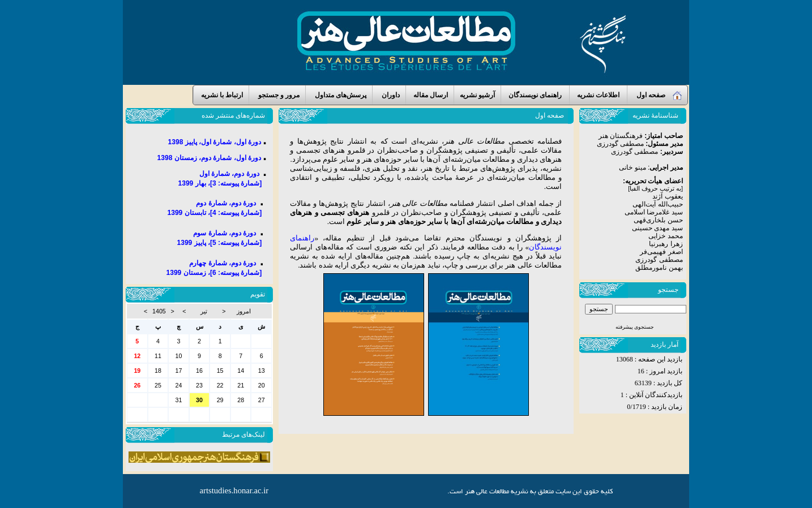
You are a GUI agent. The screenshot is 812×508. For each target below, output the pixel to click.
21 (241, 385)
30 (262, 341)
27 (262, 400)
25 (158, 385)
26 (137, 385)
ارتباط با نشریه (221, 95)
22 (220, 385)
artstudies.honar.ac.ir (234, 490)
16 (199, 371)
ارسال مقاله (430, 95)
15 (220, 371)
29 (220, 400)
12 (137, 356)
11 (158, 356)
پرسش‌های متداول (339, 95)
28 (241, 400)
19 (137, 371)
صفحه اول (657, 96)
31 (241, 341)
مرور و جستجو (277, 95)
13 (262, 371)
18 (158, 371)
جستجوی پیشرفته (635, 327)
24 (179, 385)
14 (241, 371)
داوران (389, 95)
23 (199, 385)
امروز (244, 311)
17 (179, 371)
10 (179, 356)
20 (262, 385)
